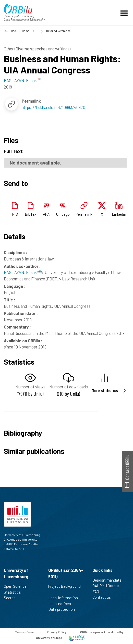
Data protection (64, 609)
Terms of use (24, 632)
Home (26, 31)
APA (46, 214)
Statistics (15, 592)
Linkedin (119, 214)
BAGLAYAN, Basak (23, 272)
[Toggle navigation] (125, 13)
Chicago (63, 214)
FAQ (98, 592)
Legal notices (62, 604)
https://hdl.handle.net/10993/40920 (53, 107)
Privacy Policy (57, 632)
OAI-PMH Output (108, 586)
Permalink (84, 214)
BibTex (31, 214)
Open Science (17, 586)
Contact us (104, 597)
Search (12, 598)
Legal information (65, 598)
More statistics (105, 390)
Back (14, 31)
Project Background (64, 589)
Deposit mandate (109, 580)
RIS (15, 214)
